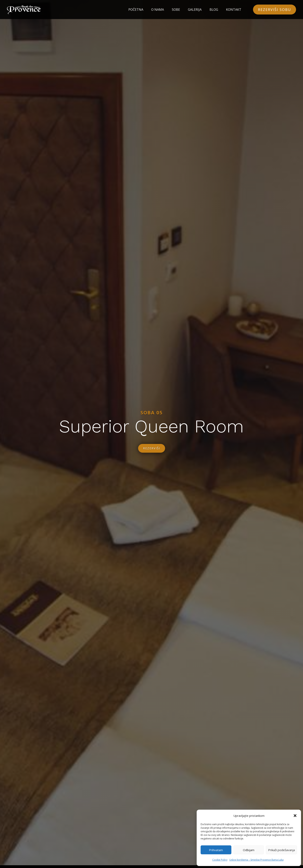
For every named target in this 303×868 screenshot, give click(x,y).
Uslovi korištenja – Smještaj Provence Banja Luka (256, 860)
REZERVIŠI (151, 450)
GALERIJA (195, 10)
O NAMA (158, 10)
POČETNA (136, 10)
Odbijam (249, 850)
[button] (295, 816)
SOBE (176, 10)
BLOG (214, 10)
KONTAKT (234, 10)
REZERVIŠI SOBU (275, 10)
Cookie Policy (220, 860)
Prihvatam (216, 850)
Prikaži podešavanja (281, 850)
